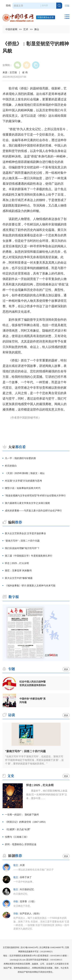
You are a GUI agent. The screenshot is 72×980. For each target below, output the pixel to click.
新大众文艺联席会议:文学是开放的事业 (25, 533)
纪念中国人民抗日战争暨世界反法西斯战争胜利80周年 (33, 683)
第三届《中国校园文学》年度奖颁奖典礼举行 (29, 556)
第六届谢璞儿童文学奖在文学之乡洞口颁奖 (27, 503)
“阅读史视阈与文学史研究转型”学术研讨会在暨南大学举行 (35, 496)
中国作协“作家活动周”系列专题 (33, 700)
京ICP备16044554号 (29, 947)
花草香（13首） (28, 902)
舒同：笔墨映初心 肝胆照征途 (21, 844)
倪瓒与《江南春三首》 (17, 837)
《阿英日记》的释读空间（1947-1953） (26, 822)
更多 (66, 669)
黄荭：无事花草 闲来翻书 (18, 571)
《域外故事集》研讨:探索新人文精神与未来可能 (30, 586)
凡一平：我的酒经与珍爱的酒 (20, 458)
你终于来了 (26, 877)
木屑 (22, 865)
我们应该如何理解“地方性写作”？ (22, 548)
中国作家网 (11, 29)
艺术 (26, 29)
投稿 (8, 6)
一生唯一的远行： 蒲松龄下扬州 (22, 815)
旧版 (67, 6)
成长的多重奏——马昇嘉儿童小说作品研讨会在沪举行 (33, 511)
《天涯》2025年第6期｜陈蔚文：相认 (25, 473)
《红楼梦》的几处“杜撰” (18, 829)
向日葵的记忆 (27, 889)
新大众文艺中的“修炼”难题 (19, 578)
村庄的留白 (11, 466)
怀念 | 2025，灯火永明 (17, 563)
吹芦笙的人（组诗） (30, 914)
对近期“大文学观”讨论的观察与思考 (23, 481)
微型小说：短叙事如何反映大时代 (23, 488)
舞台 (37, 29)
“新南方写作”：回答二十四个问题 (22, 541)
